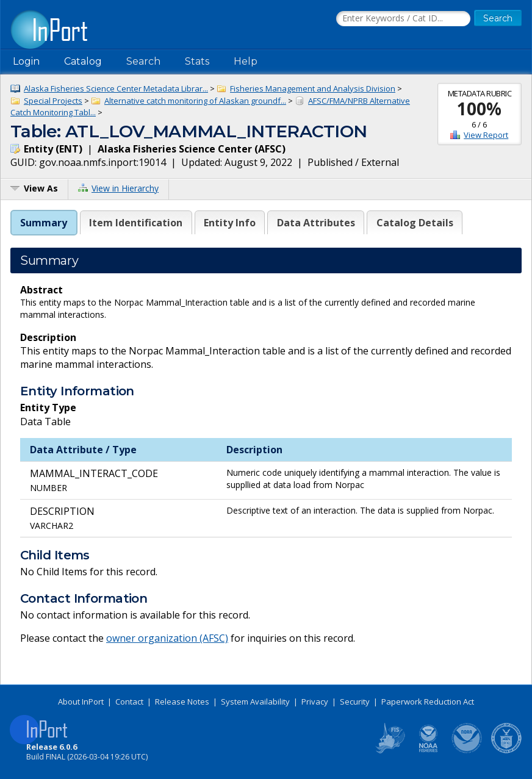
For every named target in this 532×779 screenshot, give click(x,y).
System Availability (255, 702)
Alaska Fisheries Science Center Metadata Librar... (116, 88)
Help (246, 61)
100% (479, 109)
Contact (129, 702)
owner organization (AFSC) (167, 638)
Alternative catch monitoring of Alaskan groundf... (195, 101)
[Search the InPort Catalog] (403, 19)
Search (143, 61)
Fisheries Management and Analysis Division (313, 88)
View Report (486, 135)
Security (355, 702)
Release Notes (182, 702)
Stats (197, 61)
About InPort (81, 702)
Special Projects (53, 101)
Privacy (315, 702)
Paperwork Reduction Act (428, 702)
